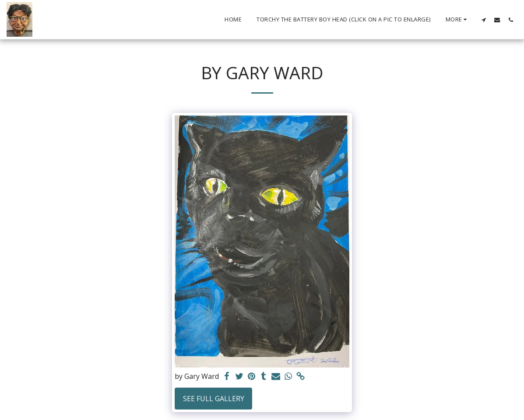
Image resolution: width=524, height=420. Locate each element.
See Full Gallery (214, 399)
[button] (484, 20)
